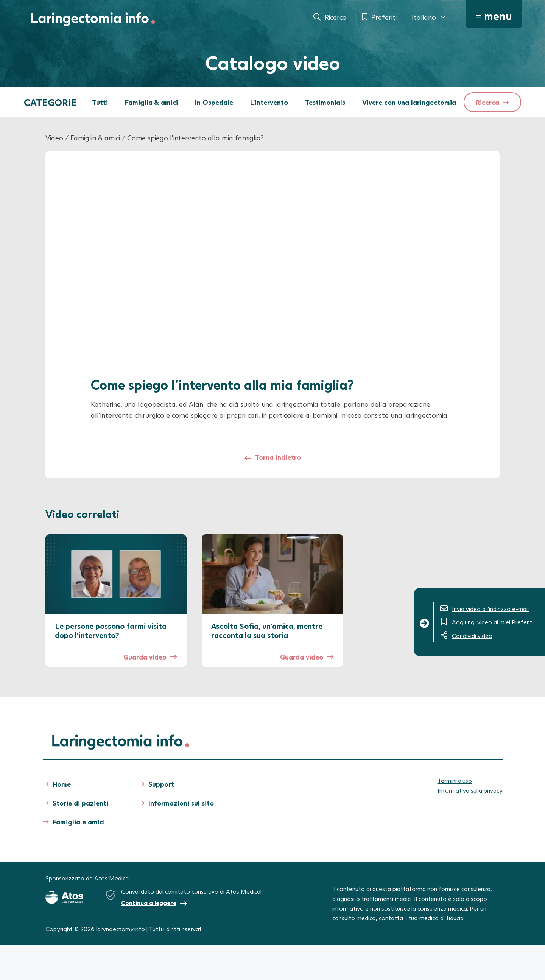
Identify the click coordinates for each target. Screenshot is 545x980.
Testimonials (325, 102)
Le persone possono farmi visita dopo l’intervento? (111, 630)
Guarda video (145, 657)
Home (62, 784)
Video (54, 138)
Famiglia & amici (151, 102)
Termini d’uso (455, 780)
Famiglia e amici (79, 822)
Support (161, 784)
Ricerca (336, 17)
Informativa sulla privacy (470, 790)
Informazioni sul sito (181, 803)
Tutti (100, 102)
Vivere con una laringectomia (409, 102)
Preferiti (384, 17)
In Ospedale (214, 102)
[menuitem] (429, 17)
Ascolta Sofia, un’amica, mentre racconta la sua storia (267, 630)
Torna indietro (278, 457)
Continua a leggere (149, 903)
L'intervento (269, 102)
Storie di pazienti (80, 803)
